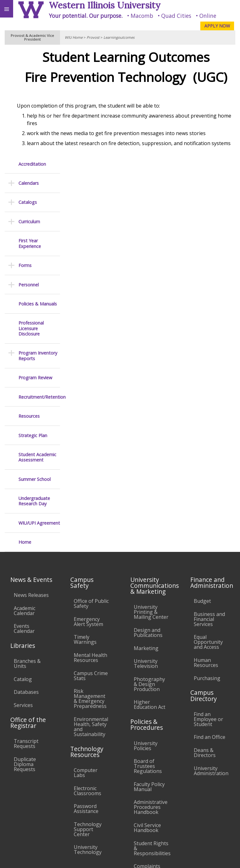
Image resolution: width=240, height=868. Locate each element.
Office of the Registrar (28, 615)
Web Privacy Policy (223, 857)
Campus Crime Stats (91, 568)
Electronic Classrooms (87, 683)
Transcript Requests (26, 636)
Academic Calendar (25, 503)
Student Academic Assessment (37, 350)
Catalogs (28, 95)
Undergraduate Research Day (34, 394)
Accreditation (32, 56)
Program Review (35, 270)
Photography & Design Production (149, 577)
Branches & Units (27, 556)
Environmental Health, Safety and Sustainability (91, 619)
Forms (25, 158)
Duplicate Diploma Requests (25, 657)
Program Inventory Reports (38, 248)
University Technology (88, 742)
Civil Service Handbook (147, 720)
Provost (93, 37)
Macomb (142, 16)
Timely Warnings (85, 532)
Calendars (29, 76)
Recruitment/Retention (39, 289)
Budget (202, 493)
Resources (29, 308)
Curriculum (29, 114)
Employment (54, 818)
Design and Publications (148, 525)
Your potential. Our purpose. (86, 16)
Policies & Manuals (38, 196)
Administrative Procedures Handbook (151, 699)
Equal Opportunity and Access (208, 535)
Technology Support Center (88, 722)
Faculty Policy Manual (149, 679)
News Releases (31, 487)
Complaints (147, 759)
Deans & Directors (205, 645)
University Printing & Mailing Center (151, 505)
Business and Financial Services (209, 512)
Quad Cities (176, 16)
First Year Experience (30, 136)
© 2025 (107, 857)
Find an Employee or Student (208, 612)
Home (25, 434)
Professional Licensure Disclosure (31, 221)
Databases (26, 584)
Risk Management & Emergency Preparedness (90, 591)
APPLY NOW (217, 26)
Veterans (127, 818)
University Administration (211, 663)
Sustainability (93, 818)
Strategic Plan (33, 328)
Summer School (35, 372)
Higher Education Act (150, 597)
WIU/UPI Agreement (39, 415)
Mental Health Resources (90, 550)
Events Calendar (24, 521)
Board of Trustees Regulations (148, 659)
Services (23, 598)
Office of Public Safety (91, 496)
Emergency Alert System (88, 514)
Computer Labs (86, 665)
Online (208, 16)
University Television (146, 556)
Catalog (23, 572)
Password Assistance (86, 701)
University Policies (146, 638)
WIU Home (74, 37)
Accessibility (18, 818)
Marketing (146, 541)
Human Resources (206, 555)
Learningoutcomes (119, 37)
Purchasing (207, 571)
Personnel (29, 177)
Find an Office (210, 629)
